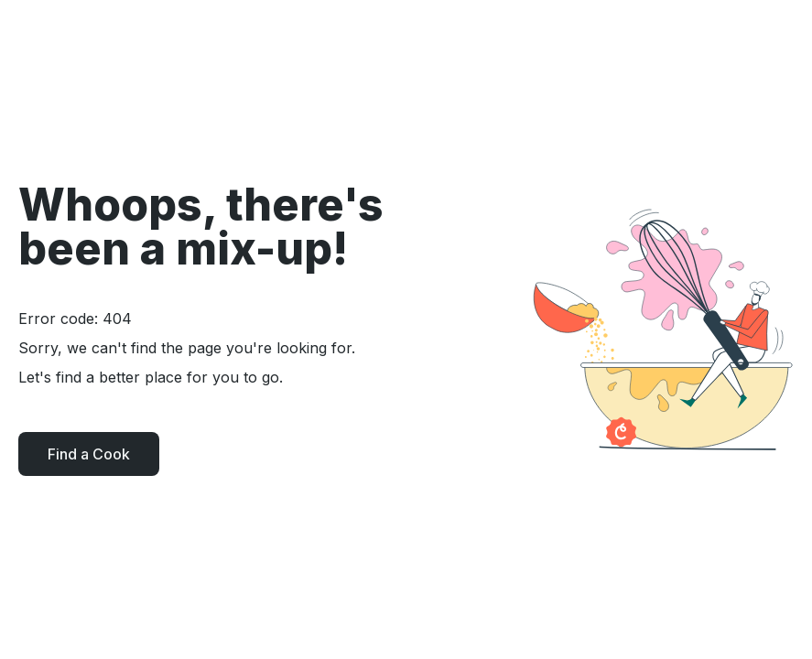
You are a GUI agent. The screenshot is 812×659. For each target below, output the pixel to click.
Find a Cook (89, 454)
